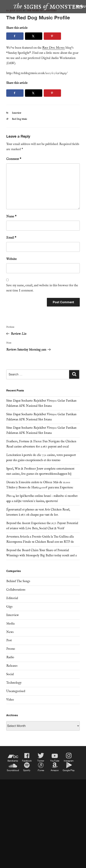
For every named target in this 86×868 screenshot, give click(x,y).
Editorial (12, 598)
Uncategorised (16, 691)
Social (10, 674)
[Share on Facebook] (15, 36)
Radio (10, 657)
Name (11, 217)
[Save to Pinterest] (52, 36)
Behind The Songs (18, 581)
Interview (17, 113)
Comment (14, 159)
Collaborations (16, 590)
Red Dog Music (19, 119)
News (10, 632)
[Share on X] (34, 36)
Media (10, 624)
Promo (11, 649)
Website (11, 259)
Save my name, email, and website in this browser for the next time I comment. (42, 288)
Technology (14, 683)
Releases (12, 666)
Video (10, 700)
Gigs (9, 607)
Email (11, 238)
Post (9, 640)
